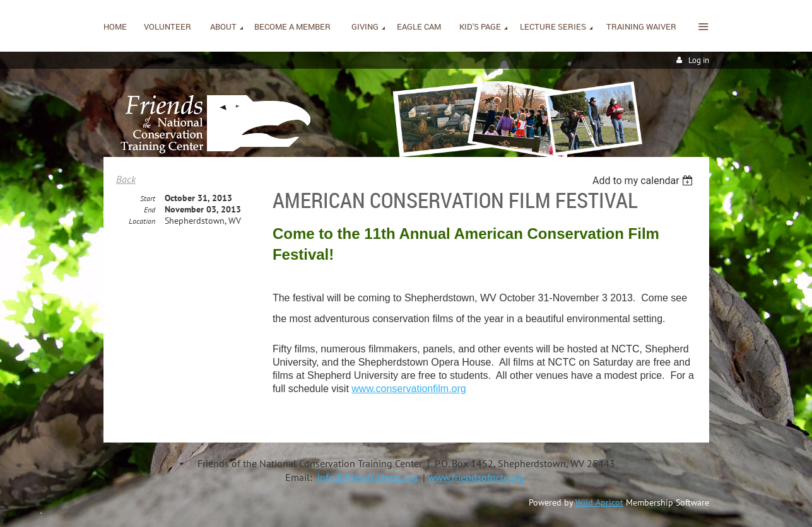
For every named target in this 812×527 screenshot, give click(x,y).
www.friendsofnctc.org (476, 477)
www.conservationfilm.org (409, 389)
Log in (699, 60)
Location (142, 221)
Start (148, 198)
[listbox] (644, 181)
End (150, 210)
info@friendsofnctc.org (368, 477)
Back (126, 179)
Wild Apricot (599, 502)
